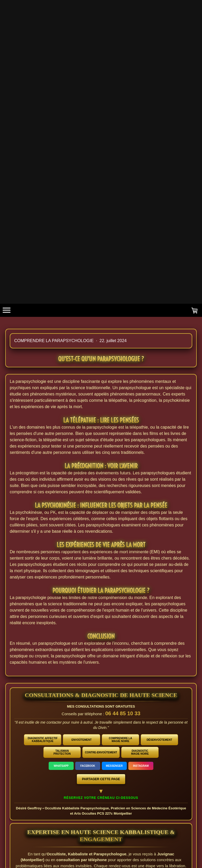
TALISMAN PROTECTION (62, 752)
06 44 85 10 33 (123, 713)
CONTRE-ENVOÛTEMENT (101, 752)
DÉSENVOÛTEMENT (159, 740)
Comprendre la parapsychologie (54, 341)
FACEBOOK (88, 766)
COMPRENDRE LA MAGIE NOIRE (120, 740)
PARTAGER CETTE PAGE (101, 779)
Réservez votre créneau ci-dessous (101, 798)
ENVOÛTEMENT (82, 740)
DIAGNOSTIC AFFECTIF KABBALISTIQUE (43, 740)
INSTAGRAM (141, 766)
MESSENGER (114, 766)
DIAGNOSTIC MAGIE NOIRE (140, 752)
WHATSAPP (61, 766)
